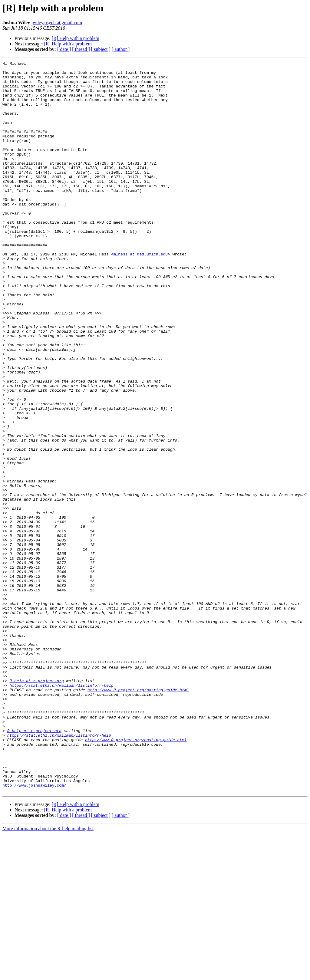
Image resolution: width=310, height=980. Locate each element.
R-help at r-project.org (36, 805)
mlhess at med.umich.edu (141, 293)
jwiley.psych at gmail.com (57, 23)
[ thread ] (81, 49)
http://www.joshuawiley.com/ (34, 930)
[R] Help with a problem (76, 38)
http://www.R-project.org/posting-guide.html (138, 816)
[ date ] (64, 49)
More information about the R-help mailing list (48, 975)
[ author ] (121, 49)
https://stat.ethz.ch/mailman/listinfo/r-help (61, 811)
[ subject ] (101, 49)
